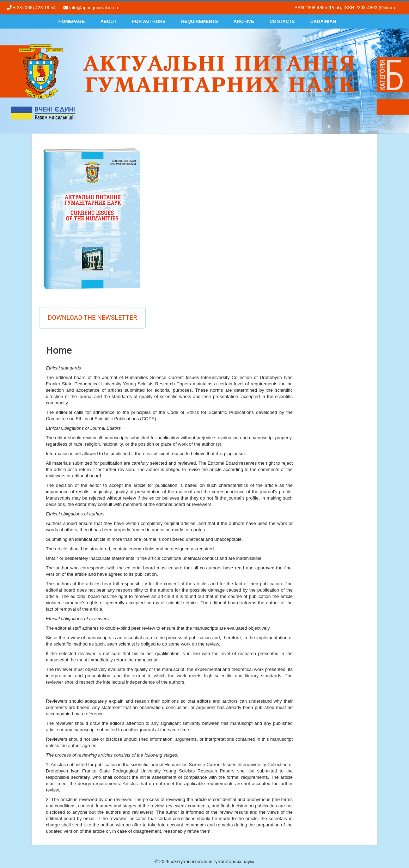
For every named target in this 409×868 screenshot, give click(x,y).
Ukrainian (323, 21)
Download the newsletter (92, 317)
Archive (244, 21)
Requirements (199, 21)
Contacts (282, 21)
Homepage (72, 21)
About (108, 21)
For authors (149, 21)
